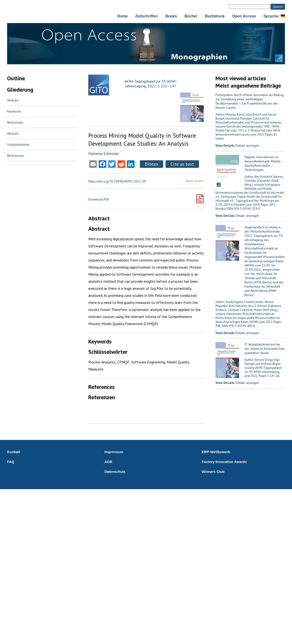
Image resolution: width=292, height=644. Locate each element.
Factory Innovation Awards (224, 462)
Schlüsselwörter (18, 145)
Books (171, 16)
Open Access (244, 16)
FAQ (11, 462)
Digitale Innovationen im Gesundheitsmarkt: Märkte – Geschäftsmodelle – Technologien (264, 163)
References (15, 122)
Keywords (14, 111)
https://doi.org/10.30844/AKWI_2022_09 (117, 181)
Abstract (13, 100)
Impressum (114, 452)
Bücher (191, 16)
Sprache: (274, 16)
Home (122, 16)
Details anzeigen (247, 145)
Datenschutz (115, 472)
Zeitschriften (146, 16)
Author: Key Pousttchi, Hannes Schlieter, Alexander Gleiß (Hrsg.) (264, 181)
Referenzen (15, 156)
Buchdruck (215, 16)
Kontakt (14, 452)
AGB (108, 462)
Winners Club (213, 472)
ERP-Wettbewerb (216, 452)
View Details (225, 145)
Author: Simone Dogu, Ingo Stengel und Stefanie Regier (263, 362)
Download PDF (99, 199)
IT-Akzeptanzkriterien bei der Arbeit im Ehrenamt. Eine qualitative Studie (264, 349)
